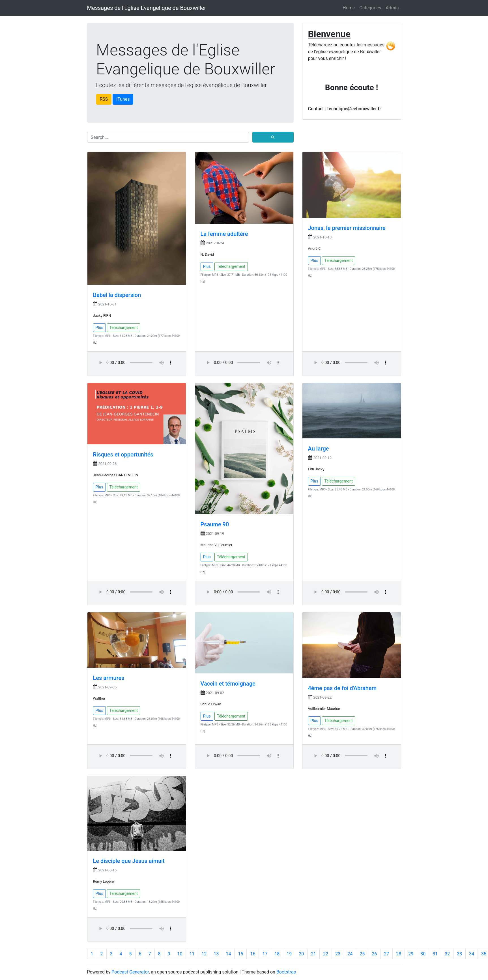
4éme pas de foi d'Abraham (342, 688)
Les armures (109, 678)
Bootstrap (286, 972)
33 (459, 954)
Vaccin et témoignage (228, 684)
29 (411, 954)
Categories (370, 8)
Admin (392, 8)
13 (216, 954)
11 (192, 954)
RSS (104, 99)
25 (362, 954)
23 (338, 954)
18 (277, 954)
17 (265, 954)
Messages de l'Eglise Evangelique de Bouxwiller (147, 8)
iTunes (123, 99)
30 (423, 954)
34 (472, 954)
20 (301, 954)
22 (326, 954)
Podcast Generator (130, 972)
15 (240, 954)
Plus (99, 328)
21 (313, 954)
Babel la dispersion (117, 295)
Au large (319, 449)
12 (204, 954)
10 (180, 954)
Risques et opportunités (123, 455)
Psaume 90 (215, 524)
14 (228, 954)
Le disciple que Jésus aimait (129, 861)
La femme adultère (224, 234)
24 (350, 954)
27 (386, 954)
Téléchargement (124, 328)
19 (289, 954)
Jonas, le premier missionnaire (347, 228)
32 (447, 954)
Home (349, 8)
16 (253, 954)
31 (435, 954)
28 (399, 954)
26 (374, 954)
